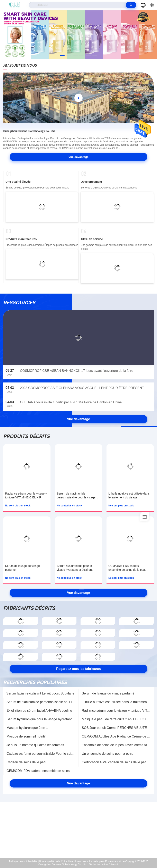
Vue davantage (78, 157)
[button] (62, 55)
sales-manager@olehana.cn (81, 832)
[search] (131, 5)
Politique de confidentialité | (24, 861)
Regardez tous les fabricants (78, 669)
